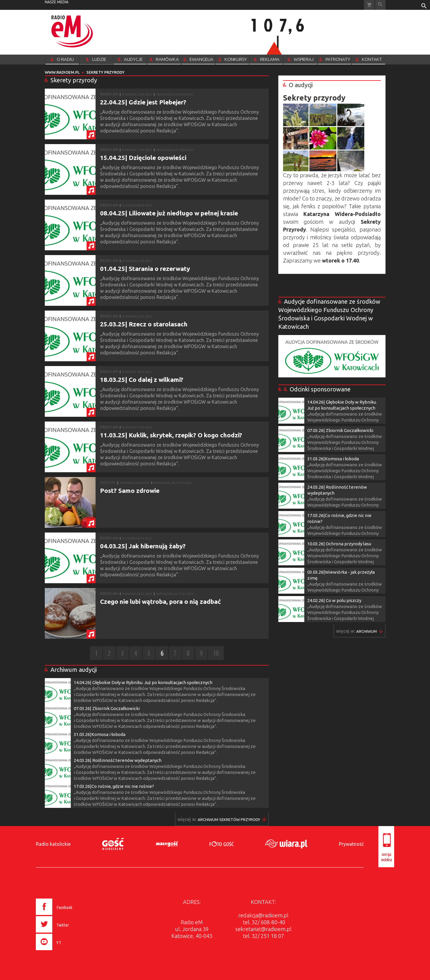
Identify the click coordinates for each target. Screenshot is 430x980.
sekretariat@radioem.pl (263, 929)
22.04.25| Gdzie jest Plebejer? (143, 102)
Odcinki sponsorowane (320, 389)
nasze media (57, 2)
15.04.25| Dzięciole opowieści (143, 158)
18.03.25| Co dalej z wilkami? (142, 379)
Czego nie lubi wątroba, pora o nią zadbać (161, 601)
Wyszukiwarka (380, 5)
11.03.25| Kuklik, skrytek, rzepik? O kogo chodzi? (171, 435)
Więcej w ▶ (229, 820)
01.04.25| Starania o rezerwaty (145, 268)
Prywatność (351, 844)
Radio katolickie (53, 844)
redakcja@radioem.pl (263, 915)
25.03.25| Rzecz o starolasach (144, 324)
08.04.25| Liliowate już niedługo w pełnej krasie (169, 213)
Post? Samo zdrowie (130, 490)
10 (216, 653)
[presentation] (67, 951)
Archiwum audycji (74, 670)
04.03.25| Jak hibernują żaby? (143, 546)
